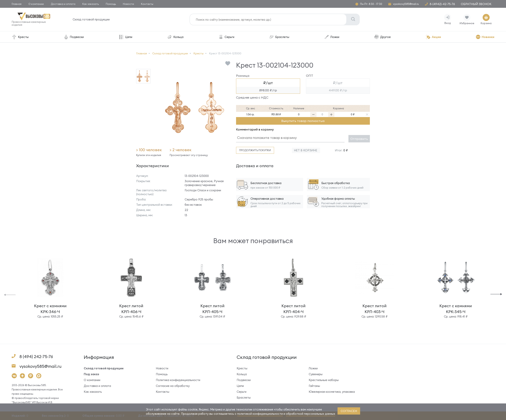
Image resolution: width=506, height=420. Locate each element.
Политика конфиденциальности (178, 380)
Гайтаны (314, 386)
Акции (433, 37)
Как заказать (91, 4)
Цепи (125, 37)
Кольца (175, 37)
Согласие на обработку (173, 386)
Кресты (20, 37)
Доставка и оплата (63, 4)
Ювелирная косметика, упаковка (332, 392)
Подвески (74, 37)
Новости (128, 4)
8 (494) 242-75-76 (36, 357)
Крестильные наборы (324, 380)
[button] (10, 294)
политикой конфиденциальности (260, 414)
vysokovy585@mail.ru (406, 4)
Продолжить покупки (255, 150)
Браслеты (279, 37)
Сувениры (316, 374)
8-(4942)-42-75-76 (442, 4)
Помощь (111, 4)
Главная (17, 4)
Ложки (332, 37)
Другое (382, 37)
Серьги (226, 37)
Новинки (485, 37)
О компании (36, 4)
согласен (349, 411)
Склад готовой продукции (91, 19)
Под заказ (91, 374)
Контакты (147, 4)
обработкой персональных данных (311, 414)
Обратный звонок (476, 4)
